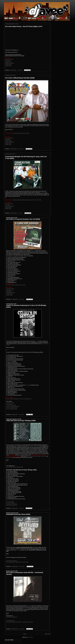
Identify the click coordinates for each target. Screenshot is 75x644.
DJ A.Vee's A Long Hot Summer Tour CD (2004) (23, 219)
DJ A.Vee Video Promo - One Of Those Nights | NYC (24, 26)
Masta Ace (33, 251)
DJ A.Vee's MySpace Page (12, 409)
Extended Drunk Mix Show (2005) (18, 514)
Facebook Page (8, 64)
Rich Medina (26, 608)
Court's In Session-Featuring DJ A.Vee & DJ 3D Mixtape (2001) (19, 399)
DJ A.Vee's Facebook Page (12, 408)
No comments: (21, 149)
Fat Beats (31, 446)
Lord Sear (18, 550)
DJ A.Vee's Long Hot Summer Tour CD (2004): (20, 256)
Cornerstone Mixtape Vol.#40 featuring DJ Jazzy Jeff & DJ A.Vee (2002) (27, 200)
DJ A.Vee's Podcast (10, 503)
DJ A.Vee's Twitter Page (11, 405)
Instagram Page (8, 62)
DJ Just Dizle (44, 456)
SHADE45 (8, 549)
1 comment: (20, 70)
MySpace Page (8, 66)
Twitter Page (8, 61)
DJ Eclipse (38, 456)
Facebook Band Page (9, 63)
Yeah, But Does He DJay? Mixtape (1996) (21, 421)
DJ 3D (37, 341)
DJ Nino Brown (9, 457)
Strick (13, 276)
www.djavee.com (10, 290)
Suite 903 (29, 606)
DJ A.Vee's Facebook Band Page (13, 406)
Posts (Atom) (30, 637)
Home (25, 634)
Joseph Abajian (37, 446)
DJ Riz (21, 451)
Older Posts (48, 634)
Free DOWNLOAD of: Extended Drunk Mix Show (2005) (17, 562)
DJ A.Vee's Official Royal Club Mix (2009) (20, 78)
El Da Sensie (27, 385)
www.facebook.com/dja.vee (12, 505)
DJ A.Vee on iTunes (9, 60)
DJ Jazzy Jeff (43, 192)
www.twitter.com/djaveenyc (12, 504)
